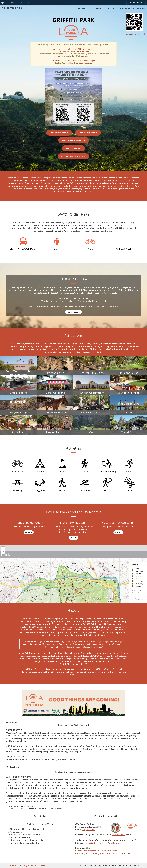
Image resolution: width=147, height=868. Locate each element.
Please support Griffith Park (134, 24)
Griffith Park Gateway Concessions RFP (73, 51)
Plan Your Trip (82, 8)
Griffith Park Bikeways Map (73, 156)
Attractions (98, 8)
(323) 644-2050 (89, 830)
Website (29, 532)
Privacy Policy (27, 865)
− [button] (3, 552)
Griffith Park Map (73, 148)
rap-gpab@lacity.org (84, 63)
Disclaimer (13, 865)
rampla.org (85, 56)
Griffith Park (12, 8)
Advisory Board (127, 8)
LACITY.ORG (41, 865)
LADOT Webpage (74, 312)
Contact (141, 8)
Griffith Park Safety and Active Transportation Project (74, 61)
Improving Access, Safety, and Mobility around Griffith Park (103, 854)
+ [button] (3, 548)
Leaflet (145, 602)
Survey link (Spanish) (88, 133)
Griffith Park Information (74, 140)
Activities (112, 8)
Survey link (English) (59, 133)
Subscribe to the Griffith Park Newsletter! (104, 843)
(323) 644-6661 (119, 835)
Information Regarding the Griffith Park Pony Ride (74, 49)
